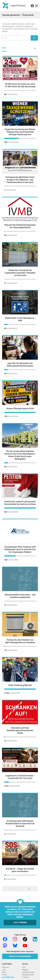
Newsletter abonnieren (20, 956)
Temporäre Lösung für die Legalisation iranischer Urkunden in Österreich (20, 273)
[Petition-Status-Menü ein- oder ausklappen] (35, 48)
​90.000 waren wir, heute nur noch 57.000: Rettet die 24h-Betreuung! (20, 85)
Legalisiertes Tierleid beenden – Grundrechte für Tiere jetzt (20, 777)
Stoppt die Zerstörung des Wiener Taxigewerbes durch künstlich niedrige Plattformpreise (20, 132)
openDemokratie (28, 972)
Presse (5, 975)
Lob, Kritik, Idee (8, 977)
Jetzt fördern (20, 923)
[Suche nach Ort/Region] (16, 38)
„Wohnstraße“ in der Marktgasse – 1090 (20, 319)
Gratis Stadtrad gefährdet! (20, 685)
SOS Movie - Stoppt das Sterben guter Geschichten (20, 870)
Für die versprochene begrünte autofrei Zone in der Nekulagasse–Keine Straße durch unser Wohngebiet (20, 455)
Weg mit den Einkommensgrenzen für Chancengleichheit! (20, 226)
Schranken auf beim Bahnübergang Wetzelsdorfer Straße (20, 730)
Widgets (25, 970)
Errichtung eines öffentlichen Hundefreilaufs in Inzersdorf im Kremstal (20, 823)
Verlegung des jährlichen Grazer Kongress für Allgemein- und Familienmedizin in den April (20, 180)
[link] (37, 6)
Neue (4, 48)
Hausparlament (28, 975)
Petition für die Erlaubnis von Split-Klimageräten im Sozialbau (20, 641)
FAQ (24, 967)
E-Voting (25, 977)
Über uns (5, 967)
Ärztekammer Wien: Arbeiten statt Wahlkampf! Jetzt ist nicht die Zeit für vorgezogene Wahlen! (20, 549)
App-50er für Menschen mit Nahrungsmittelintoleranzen (20, 364)
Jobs (4, 970)
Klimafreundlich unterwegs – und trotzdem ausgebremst (20, 596)
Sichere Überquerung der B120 (20, 408)
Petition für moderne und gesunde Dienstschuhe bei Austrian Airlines (20, 503)
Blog (4, 972)
